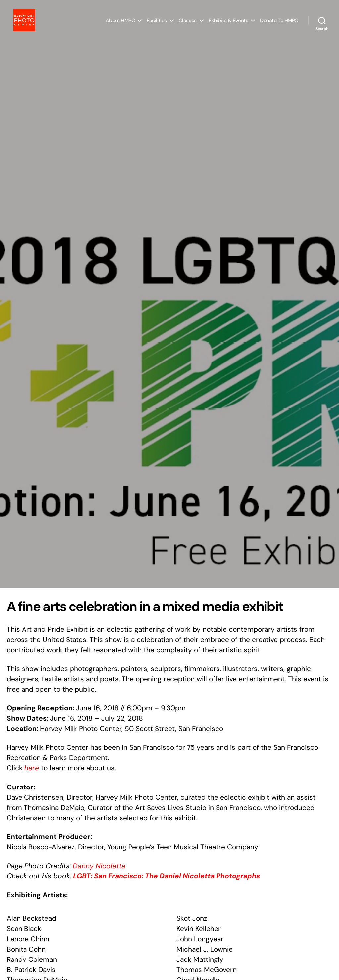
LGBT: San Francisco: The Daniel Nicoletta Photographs (167, 876)
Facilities (157, 24)
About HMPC (120, 24)
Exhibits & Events (228, 24)
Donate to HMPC (279, 24)
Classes (188, 24)
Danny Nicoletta (99, 866)
